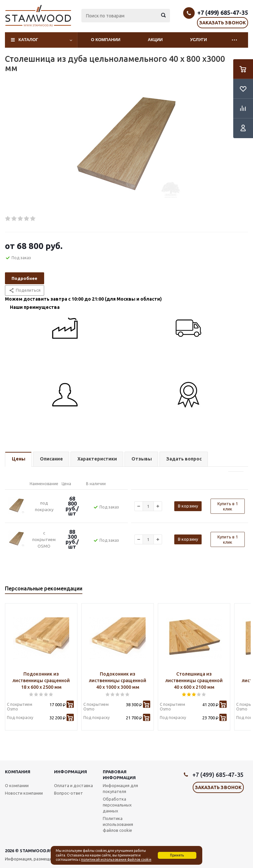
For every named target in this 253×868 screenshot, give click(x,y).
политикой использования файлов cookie (116, 859)
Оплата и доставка (73, 785)
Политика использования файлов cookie (118, 824)
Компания (18, 772)
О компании (106, 40)
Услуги (198, 40)
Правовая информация (119, 775)
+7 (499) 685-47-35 (223, 12)
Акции (155, 40)
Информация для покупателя (120, 788)
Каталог (28, 40)
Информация (70, 772)
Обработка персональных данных (117, 805)
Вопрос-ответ (69, 793)
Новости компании (24, 793)
